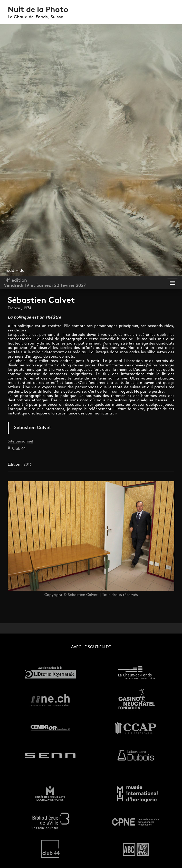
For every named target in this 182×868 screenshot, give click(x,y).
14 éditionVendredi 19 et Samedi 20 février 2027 (45, 283)
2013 (27, 465)
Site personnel (20, 442)
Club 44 (19, 449)
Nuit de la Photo (38, 10)
